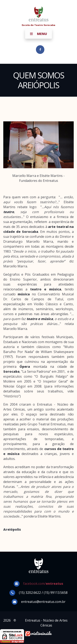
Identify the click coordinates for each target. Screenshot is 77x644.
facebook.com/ (43, 584)
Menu (38, 34)
